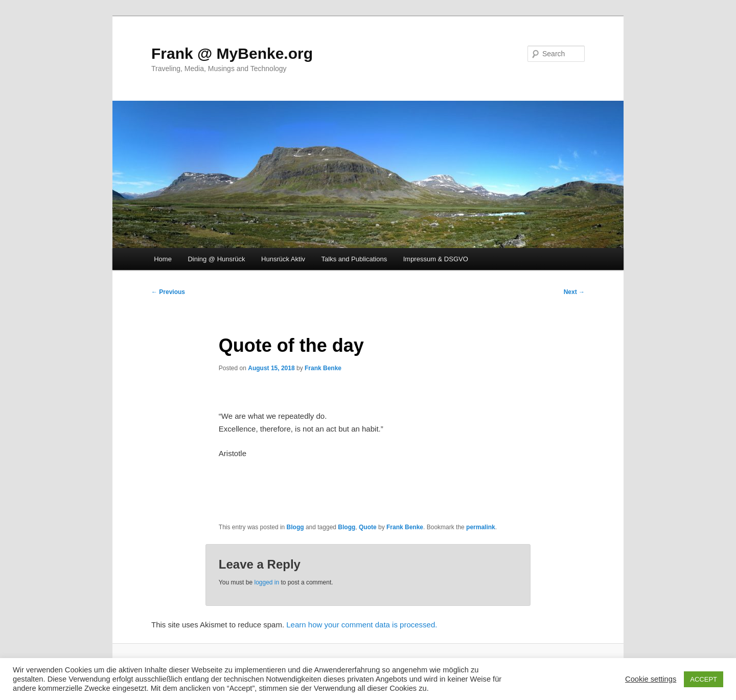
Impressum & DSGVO (436, 259)
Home (163, 259)
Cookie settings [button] (651, 679)
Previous (168, 292)
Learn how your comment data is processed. (362, 625)
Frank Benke (323, 368)
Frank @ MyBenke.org (232, 53)
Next (574, 292)
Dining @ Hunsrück (216, 259)
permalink (481, 527)
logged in (267, 582)
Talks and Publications (354, 259)
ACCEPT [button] (704, 679)
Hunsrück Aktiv (283, 259)
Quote (368, 527)
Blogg (295, 527)
